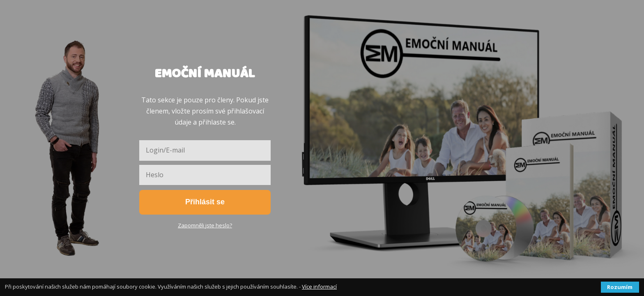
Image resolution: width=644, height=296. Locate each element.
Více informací (319, 287)
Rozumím (620, 287)
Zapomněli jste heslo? (205, 225)
